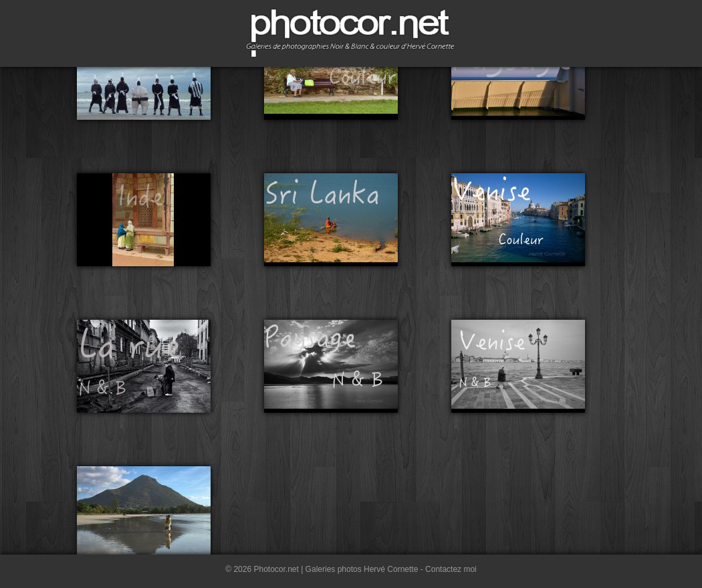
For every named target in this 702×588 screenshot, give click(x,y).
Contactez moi (451, 569)
